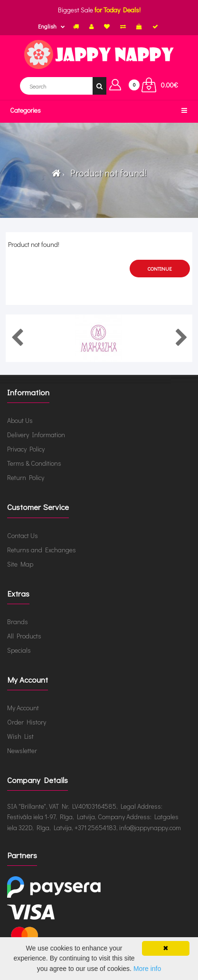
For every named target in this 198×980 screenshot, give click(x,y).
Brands (18, 622)
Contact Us (23, 535)
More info (147, 969)
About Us (20, 420)
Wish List (20, 736)
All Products (24, 636)
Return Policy (26, 477)
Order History (27, 722)
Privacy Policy (26, 449)
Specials (19, 650)
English (47, 26)
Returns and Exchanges (42, 550)
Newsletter (22, 750)
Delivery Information (36, 435)
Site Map (20, 564)
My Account (23, 708)
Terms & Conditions (34, 463)
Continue (160, 269)
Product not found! (106, 173)
